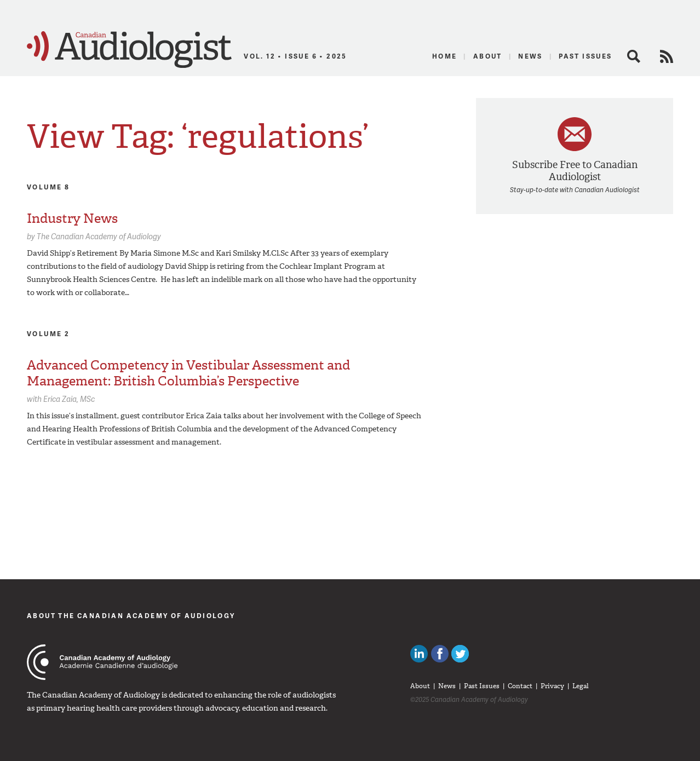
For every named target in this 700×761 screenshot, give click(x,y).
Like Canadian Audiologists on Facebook (440, 654)
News (530, 56)
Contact (520, 686)
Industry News (72, 218)
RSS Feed (667, 56)
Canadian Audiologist (129, 50)
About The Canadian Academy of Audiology (131, 616)
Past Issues (585, 56)
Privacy (552, 686)
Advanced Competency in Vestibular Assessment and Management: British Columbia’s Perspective (188, 373)
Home (445, 56)
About (488, 56)
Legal (581, 686)
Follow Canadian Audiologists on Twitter (460, 654)
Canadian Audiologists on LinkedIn (419, 654)
